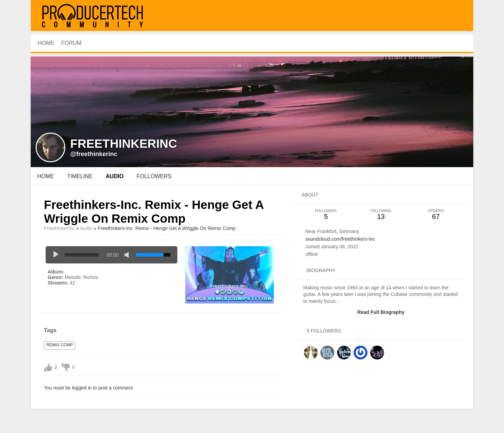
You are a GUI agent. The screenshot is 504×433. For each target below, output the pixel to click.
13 (381, 215)
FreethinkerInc (59, 228)
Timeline (80, 176)
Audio (86, 228)
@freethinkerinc (94, 154)
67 (436, 215)
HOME (46, 43)
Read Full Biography (381, 312)
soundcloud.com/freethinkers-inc (340, 239)
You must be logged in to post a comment (88, 388)
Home (46, 176)
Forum (71, 43)
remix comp (60, 345)
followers (154, 176)
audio (115, 176)
